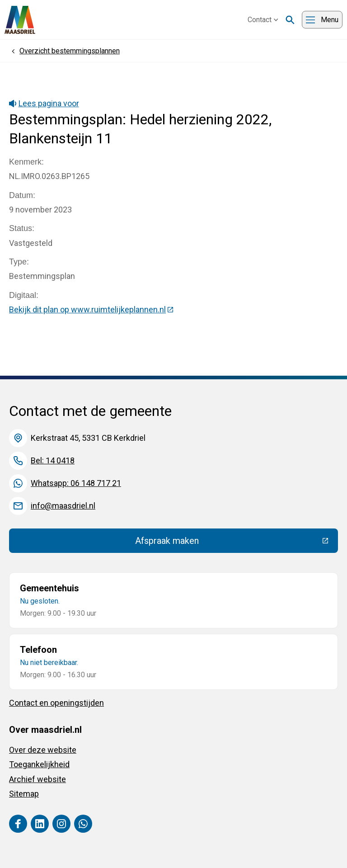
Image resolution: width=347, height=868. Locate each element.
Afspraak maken (233, 543)
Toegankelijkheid (39, 764)
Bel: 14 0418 (53, 460)
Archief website (38, 779)
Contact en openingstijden (56, 703)
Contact (263, 20)
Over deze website (43, 750)
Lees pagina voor (44, 103)
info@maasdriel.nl (63, 506)
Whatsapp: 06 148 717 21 (76, 483)
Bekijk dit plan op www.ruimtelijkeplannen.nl (91, 309)
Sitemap (24, 794)
